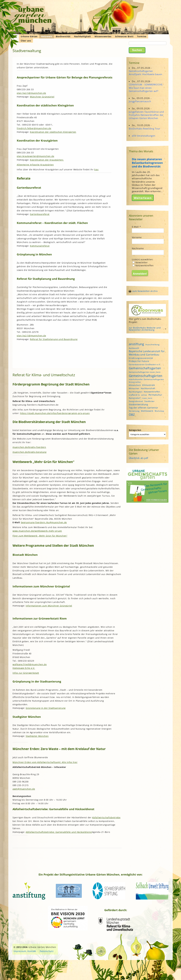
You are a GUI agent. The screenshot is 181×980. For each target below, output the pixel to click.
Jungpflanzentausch (140, 101)
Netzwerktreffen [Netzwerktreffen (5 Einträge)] (152, 392)
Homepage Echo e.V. (24, 668)
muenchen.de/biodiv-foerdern (29, 447)
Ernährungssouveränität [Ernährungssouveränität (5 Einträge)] (141, 358)
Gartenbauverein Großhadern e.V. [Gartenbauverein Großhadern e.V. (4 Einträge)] (145, 364)
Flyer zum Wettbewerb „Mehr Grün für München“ (40, 536)
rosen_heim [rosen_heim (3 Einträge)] (147, 398)
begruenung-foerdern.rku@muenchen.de (44, 522)
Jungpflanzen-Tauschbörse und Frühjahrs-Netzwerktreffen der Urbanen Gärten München (146, 115)
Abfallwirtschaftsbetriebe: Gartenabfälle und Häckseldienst (59, 832)
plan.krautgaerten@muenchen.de (35, 156)
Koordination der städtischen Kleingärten (53, 132)
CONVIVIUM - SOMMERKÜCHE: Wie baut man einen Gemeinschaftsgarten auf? (146, 88)
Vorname (137, 237)
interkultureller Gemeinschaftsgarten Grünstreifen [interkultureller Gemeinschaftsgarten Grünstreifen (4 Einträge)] (146, 381)
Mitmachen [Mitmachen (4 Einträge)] (134, 388)
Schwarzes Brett (124, 36)
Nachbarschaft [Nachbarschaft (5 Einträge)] (148, 388)
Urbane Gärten (29, 36)
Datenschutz (47, 951)
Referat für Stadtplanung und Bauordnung (54, 339)
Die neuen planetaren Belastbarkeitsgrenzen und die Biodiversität (147, 163)
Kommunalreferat (40, 246)
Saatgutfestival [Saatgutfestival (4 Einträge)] (136, 401)
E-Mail (136, 227)
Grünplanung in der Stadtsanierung (46, 708)
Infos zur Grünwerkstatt (26, 673)
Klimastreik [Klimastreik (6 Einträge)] (149, 385)
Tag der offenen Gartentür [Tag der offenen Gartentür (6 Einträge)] (144, 408)
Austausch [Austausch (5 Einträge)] (134, 348)
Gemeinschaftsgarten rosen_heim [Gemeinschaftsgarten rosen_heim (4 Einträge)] (145, 372)
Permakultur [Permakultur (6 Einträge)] (155, 395)
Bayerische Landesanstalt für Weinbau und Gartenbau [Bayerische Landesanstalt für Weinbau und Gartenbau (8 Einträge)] (147, 353)
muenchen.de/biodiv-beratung (30, 452)
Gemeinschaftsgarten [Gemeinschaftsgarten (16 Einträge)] (145, 368)
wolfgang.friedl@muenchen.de (30, 664)
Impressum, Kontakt (25, 951)
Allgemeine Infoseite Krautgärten (35, 165)
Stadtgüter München (37, 736)
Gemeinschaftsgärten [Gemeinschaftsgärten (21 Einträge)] (146, 376)
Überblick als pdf (139, 458)
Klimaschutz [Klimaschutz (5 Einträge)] (135, 385)
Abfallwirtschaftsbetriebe (106, 817)
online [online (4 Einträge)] (144, 395)
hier (96, 169)
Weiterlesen (143, 198)
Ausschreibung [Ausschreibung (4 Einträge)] (152, 345)
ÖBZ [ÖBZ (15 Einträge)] (132, 415)
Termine (142, 36)
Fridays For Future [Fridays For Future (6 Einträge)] (139, 361)
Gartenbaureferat (40, 214)
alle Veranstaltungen (143, 136)
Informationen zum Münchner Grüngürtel (49, 606)
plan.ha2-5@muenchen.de (31, 93)
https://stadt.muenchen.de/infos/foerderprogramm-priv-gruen (55, 413)
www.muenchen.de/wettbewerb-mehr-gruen (37, 531)
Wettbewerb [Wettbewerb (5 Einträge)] (147, 411)
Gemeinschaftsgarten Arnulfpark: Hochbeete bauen (146, 73)
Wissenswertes (103, 36)
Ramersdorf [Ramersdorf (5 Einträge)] (135, 398)
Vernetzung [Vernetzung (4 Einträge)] (134, 411)
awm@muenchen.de (24, 789)
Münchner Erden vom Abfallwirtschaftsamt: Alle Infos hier (45, 762)
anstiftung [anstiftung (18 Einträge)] (136, 344)
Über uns (26, 41)
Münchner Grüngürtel (42, 97)
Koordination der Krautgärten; (47, 160)
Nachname (138, 248)
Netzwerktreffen (143, 265)
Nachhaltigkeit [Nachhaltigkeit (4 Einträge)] (136, 392)
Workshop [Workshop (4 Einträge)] (159, 411)
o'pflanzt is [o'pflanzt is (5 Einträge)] (134, 395)
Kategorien (135, 430)
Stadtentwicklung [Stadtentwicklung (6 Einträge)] (138, 404)
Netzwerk (47, 36)
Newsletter (140, 262)
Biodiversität (63, 36)
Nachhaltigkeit (82, 36)
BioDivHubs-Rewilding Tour (145, 129)
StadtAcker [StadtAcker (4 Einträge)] (150, 401)
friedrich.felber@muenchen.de (34, 128)
